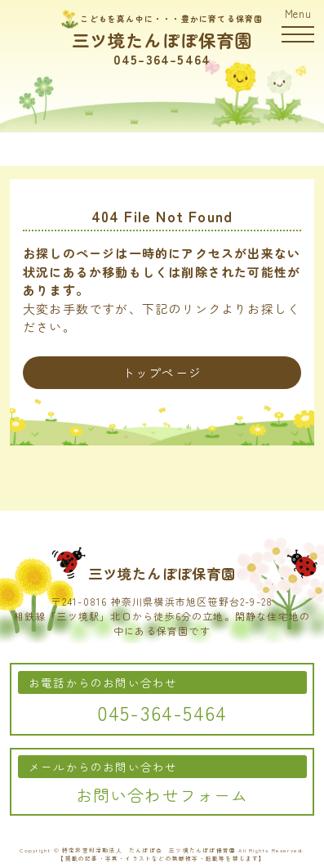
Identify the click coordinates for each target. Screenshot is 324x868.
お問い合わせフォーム (162, 795)
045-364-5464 (162, 59)
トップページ (162, 372)
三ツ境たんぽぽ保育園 (162, 40)
